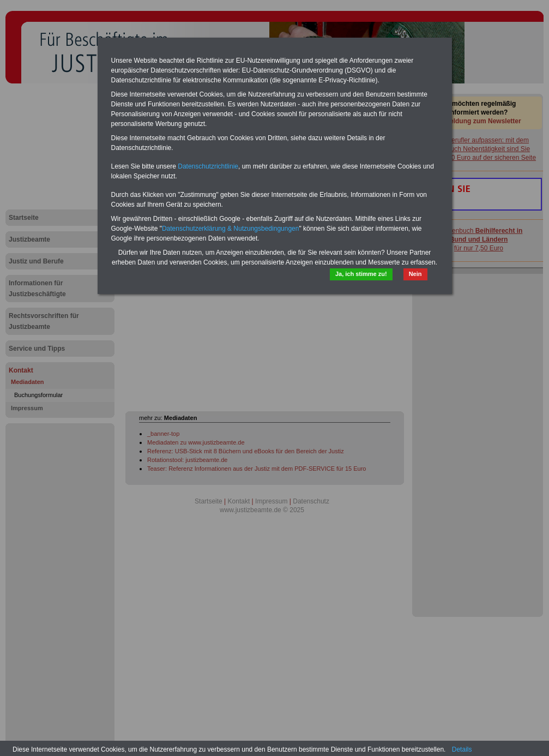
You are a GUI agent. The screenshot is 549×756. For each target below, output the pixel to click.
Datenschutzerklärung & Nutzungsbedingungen (231, 229)
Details (462, 749)
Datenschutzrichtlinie (208, 166)
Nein (415, 274)
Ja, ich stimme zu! (361, 274)
